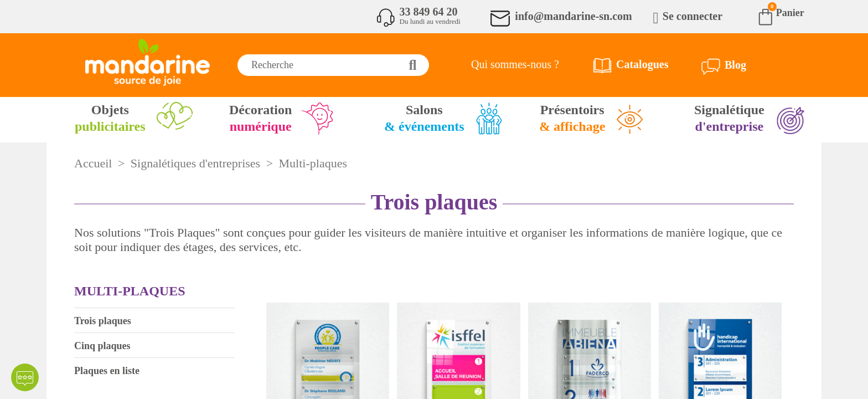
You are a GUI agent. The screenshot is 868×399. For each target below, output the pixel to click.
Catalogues (642, 64)
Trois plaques (103, 321)
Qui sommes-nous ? (515, 64)
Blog (735, 65)
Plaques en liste (107, 371)
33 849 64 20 (429, 12)
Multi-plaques (130, 291)
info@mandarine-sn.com (573, 16)
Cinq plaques (102, 346)
